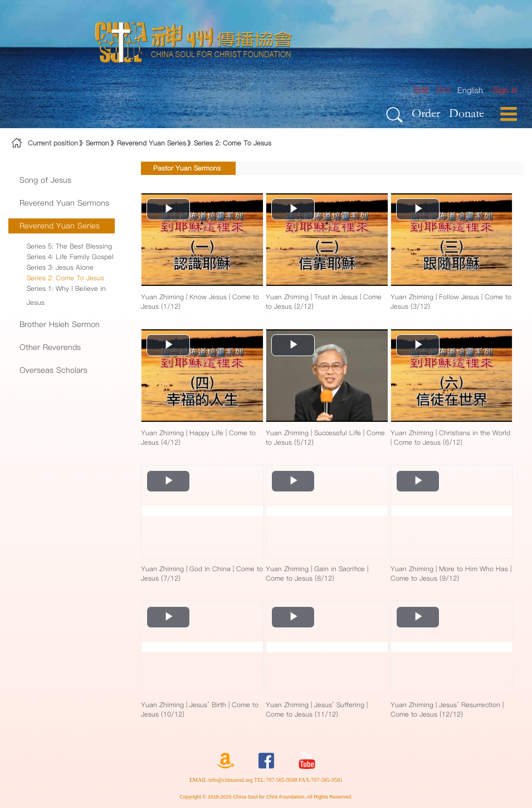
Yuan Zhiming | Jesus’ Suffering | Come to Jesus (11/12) (317, 709)
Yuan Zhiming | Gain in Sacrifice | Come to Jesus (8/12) (317, 573)
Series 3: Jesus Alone (60, 267)
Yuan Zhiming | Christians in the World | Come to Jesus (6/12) (450, 437)
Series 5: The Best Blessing (69, 246)
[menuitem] (505, 91)
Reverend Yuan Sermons (64, 203)
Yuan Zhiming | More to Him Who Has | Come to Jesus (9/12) (451, 573)
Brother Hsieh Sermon (60, 324)
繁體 (421, 90)
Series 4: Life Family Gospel (70, 257)
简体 (443, 90)
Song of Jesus (45, 180)
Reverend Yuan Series (152, 143)
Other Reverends (50, 347)
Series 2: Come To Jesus (233, 143)
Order (426, 113)
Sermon (97, 143)
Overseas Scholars (53, 370)
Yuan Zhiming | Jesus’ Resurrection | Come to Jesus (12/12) (447, 709)
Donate (467, 113)
